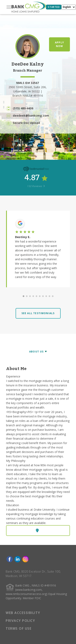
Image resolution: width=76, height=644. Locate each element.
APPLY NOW (59, 44)
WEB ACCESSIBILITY (23, 613)
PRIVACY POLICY (20, 621)
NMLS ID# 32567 (28, 83)
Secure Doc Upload (26, 123)
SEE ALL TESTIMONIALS (38, 313)
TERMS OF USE (19, 628)
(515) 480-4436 (23, 108)
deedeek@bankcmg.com (31, 116)
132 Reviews (36, 186)
